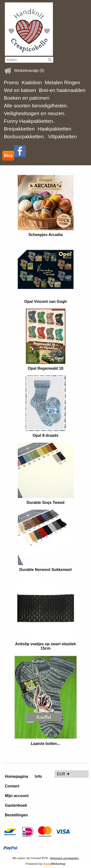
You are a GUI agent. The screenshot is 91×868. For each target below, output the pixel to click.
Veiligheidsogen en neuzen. (35, 113)
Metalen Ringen (63, 82)
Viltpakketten (62, 136)
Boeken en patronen (27, 98)
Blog (8, 156)
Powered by (45, 864)
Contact (12, 786)
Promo (11, 82)
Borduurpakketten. (25, 136)
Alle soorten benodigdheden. (36, 106)
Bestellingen (16, 815)
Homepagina (17, 776)
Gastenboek (16, 805)
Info (38, 776)
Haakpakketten (54, 129)
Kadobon (32, 82)
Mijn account (17, 796)
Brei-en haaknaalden (62, 90)
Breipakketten (19, 129)
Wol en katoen (20, 90)
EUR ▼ (64, 774)
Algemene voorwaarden (64, 858)
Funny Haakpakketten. (29, 121)
